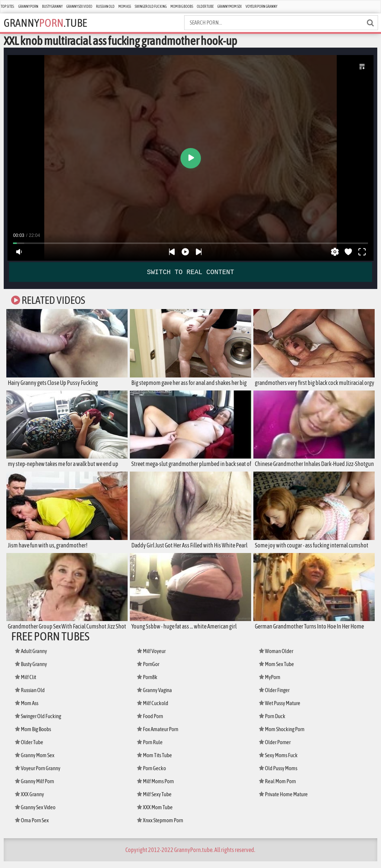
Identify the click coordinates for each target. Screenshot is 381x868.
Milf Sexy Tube (158, 801)
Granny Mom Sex (230, 7)
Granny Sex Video (79, 7)
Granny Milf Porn (39, 788)
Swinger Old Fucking (151, 7)
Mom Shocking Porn (286, 736)
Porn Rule (152, 749)
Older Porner (278, 749)
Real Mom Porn (281, 788)
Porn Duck (275, 723)
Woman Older (279, 658)
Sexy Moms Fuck (282, 762)
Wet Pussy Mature (284, 710)
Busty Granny (52, 7)
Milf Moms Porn (159, 788)
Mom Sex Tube (280, 671)
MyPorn (272, 684)
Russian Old (105, 7)
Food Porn (153, 723)
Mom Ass (125, 7)
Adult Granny (35, 658)
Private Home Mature (288, 801)
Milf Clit (28, 684)
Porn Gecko (154, 775)
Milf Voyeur (154, 658)
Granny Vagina (158, 697)
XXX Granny (32, 801)
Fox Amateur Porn (162, 736)
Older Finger (278, 697)
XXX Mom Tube (158, 814)
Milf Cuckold (156, 710)
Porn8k (149, 684)
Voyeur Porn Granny (261, 7)
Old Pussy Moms (282, 775)
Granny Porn (28, 7)
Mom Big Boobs (182, 7)
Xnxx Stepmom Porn (165, 827)
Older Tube (205, 7)
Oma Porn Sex (35, 827)
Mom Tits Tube (158, 762)
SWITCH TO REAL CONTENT (190, 271)
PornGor (151, 671)
